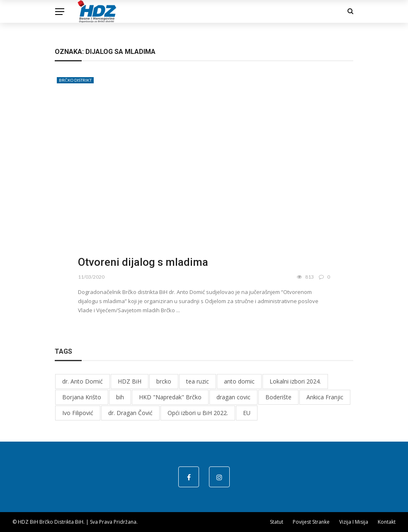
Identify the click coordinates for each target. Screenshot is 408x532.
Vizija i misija (354, 522)
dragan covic (233, 397)
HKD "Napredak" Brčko (170, 397)
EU (247, 413)
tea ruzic (198, 381)
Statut (277, 522)
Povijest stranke (311, 522)
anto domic (239, 381)
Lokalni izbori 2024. (295, 381)
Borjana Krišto (82, 397)
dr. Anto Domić (83, 381)
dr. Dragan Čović (130, 413)
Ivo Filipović (78, 413)
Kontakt (387, 522)
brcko (164, 381)
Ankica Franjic (325, 397)
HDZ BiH (130, 381)
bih (120, 397)
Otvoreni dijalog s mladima (143, 262)
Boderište (278, 397)
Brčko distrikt (75, 80)
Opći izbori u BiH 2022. (198, 413)
